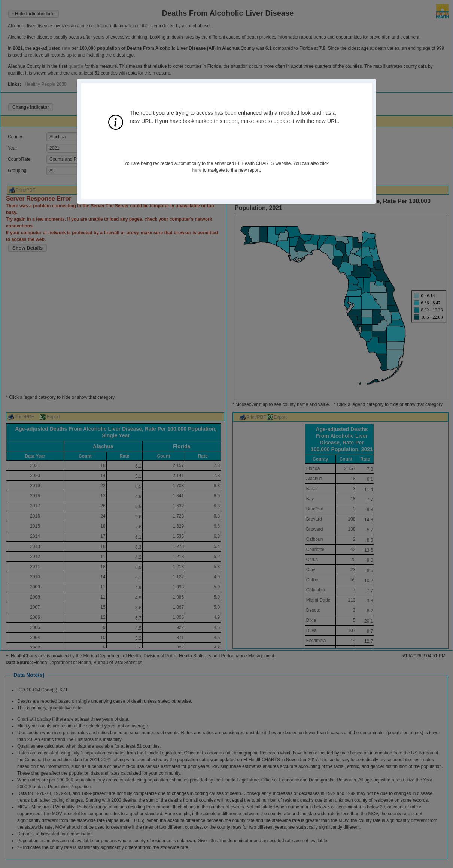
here (197, 170)
